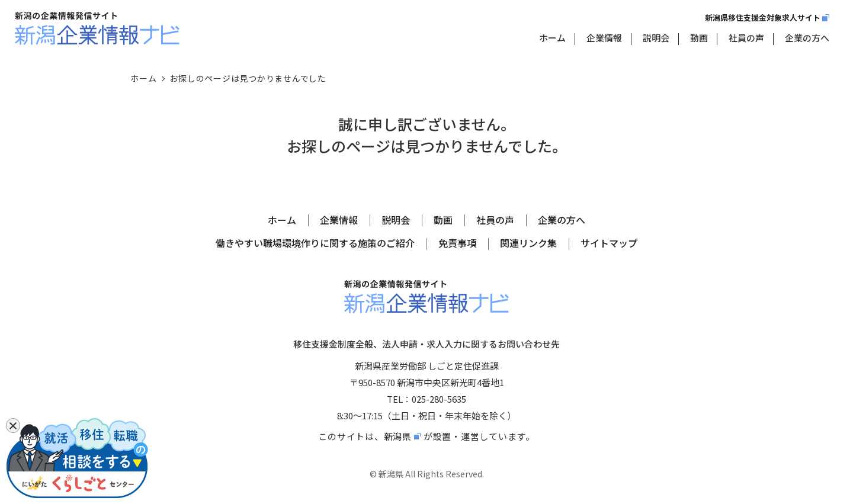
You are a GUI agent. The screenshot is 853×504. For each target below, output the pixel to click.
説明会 (656, 38)
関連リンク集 (528, 243)
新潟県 (398, 436)
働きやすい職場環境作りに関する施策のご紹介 (315, 243)
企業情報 (604, 38)
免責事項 (457, 243)
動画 (699, 38)
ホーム (552, 38)
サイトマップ (609, 243)
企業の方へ (807, 38)
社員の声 (746, 38)
